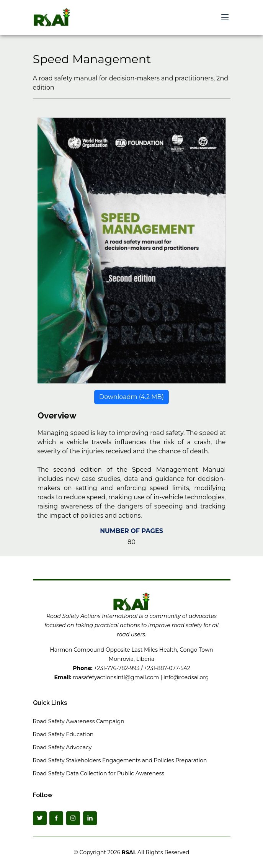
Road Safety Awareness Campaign (79, 721)
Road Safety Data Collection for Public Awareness (99, 773)
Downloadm (131, 400)
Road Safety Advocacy (62, 747)
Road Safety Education (63, 734)
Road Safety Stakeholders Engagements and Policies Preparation (120, 760)
